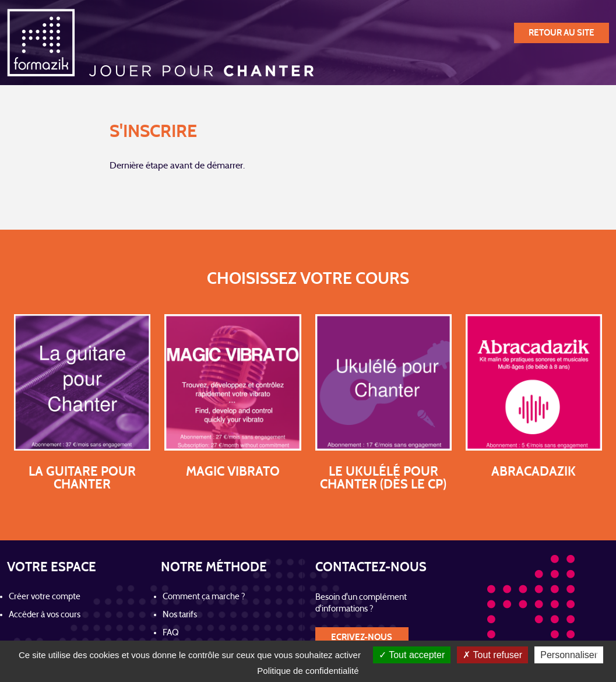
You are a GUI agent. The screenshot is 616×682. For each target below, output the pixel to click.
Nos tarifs (180, 615)
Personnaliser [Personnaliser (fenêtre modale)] (569, 655)
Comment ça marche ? (204, 597)
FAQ (171, 633)
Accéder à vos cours (45, 615)
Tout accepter (412, 655)
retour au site (562, 33)
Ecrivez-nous (362, 637)
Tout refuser (492, 655)
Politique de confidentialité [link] (308, 671)
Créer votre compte (45, 597)
